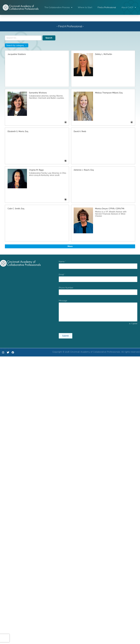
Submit (65, 336)
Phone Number (66, 288)
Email (62, 275)
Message (63, 301)
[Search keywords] (23, 38)
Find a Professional (107, 7)
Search (49, 38)
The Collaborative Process (58, 8)
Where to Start (85, 7)
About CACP (129, 8)
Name (62, 262)
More (70, 246)
